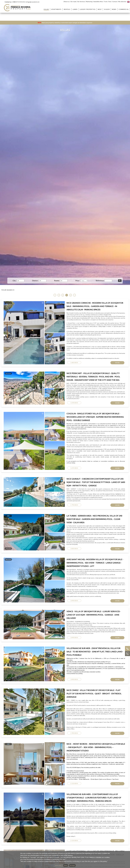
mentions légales (72, 430)
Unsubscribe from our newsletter (86, 430)
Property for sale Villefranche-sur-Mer (86, 398)
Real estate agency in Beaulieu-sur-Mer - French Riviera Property (66, 411)
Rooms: (57, 281)
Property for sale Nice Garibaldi (84, 402)
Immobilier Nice (98, 2)
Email (70, 337)
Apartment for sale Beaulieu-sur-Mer (58, 392)
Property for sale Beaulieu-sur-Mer (85, 392)
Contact (115, 2)
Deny (66, 865)
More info (58, 865)
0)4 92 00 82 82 (20, 2)
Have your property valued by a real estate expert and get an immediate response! (65, 23)
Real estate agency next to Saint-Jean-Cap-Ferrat (61, 415)
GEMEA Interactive (58, 430)
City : (14, 281)
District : (35, 281)
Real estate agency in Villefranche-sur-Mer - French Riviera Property (67, 413)
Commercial (124, 9)
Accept (72, 865)
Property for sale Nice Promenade (84, 404)
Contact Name (73, 328)
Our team (73, 2)
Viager (107, 9)
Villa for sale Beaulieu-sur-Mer (110, 396)
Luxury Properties (88, 9)
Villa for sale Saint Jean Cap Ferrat (111, 394)
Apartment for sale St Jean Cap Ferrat (58, 394)
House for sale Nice (107, 402)
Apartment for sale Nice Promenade (57, 404)
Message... (72, 345)
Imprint (66, 430)
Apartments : (55, 389)
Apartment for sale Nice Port (55, 400)
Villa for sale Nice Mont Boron (109, 398)
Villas (46, 9)
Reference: (100, 281)
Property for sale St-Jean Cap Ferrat (85, 394)
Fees (110, 2)
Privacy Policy (73, 372)
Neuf (100, 9)
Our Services (81, 2)
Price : (78, 281)
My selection (122, 2)
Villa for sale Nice (106, 400)
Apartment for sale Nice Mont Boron (58, 396)
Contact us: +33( (10, 2)
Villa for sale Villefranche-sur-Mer (111, 392)
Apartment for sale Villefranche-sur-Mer (59, 398)
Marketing (89, 2)
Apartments (56, 9)
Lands (75, 9)
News (114, 9)
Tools (106, 2)
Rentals (67, 9)
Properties (82, 389)
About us (67, 2)
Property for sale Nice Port (82, 400)
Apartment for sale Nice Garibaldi (57, 402)
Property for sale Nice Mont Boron (85, 396)
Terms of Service (85, 372)
